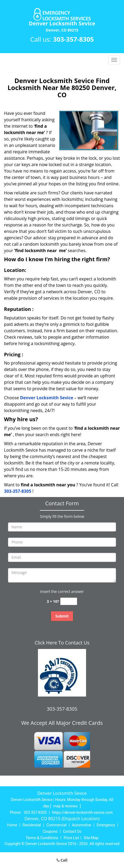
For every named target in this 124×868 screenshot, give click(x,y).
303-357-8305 (73, 39)
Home (12, 825)
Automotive (82, 825)
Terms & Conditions (42, 838)
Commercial (57, 825)
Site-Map (91, 838)
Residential (32, 825)
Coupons (50, 831)
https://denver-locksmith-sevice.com (82, 812)
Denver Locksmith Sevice (47, 398)
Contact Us (72, 831)
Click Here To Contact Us (62, 643)
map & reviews (66, 806)
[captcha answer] (69, 601)
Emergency (106, 825)
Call (62, 860)
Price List (71, 838)
